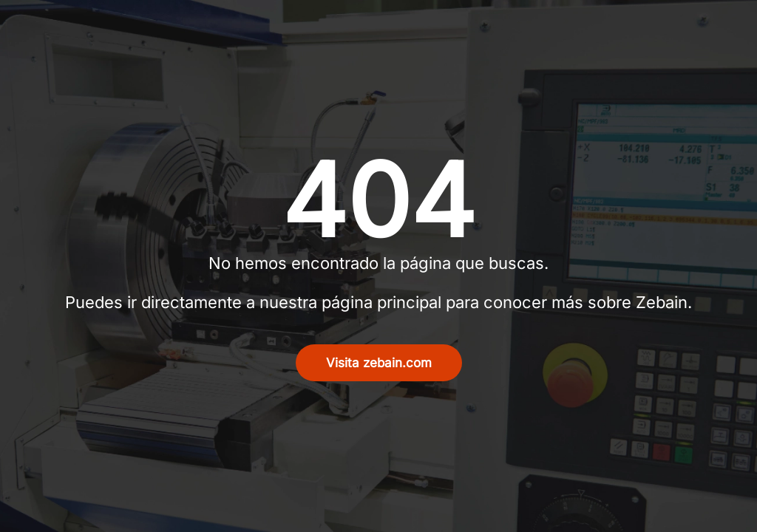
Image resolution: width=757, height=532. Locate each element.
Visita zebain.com (379, 363)
